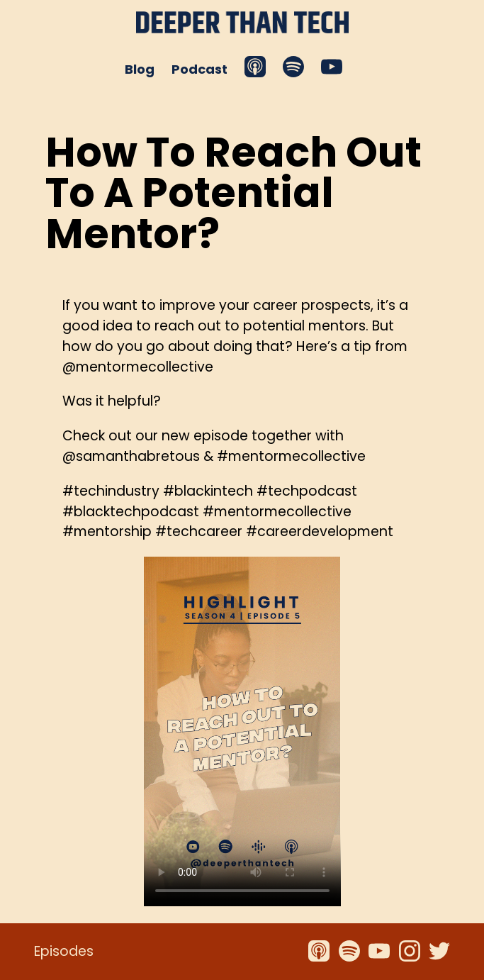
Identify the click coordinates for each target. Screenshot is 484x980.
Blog (140, 69)
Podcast (199, 69)
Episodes (64, 951)
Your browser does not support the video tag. (242, 731)
